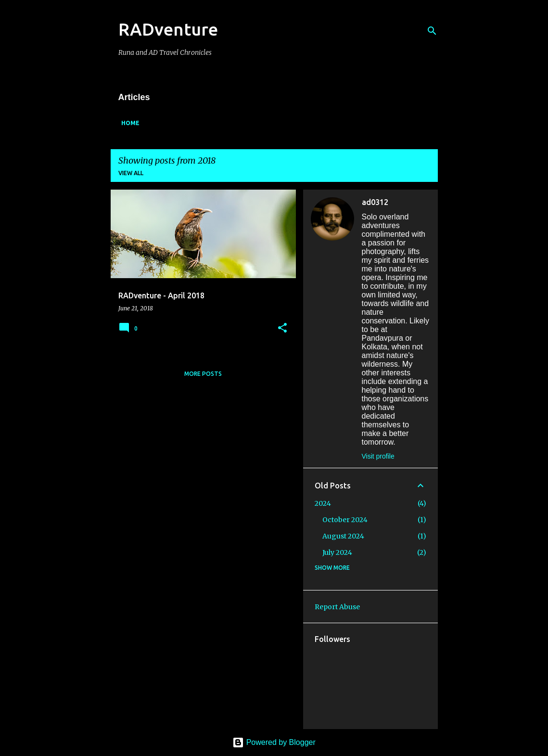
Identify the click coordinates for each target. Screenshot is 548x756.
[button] (282, 328)
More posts (203, 374)
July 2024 (337, 552)
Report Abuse (337, 607)
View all (131, 173)
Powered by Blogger (274, 742)
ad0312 (375, 202)
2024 (323, 503)
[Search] (432, 31)
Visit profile (378, 456)
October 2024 (345, 520)
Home (130, 123)
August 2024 (343, 536)
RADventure (168, 29)
